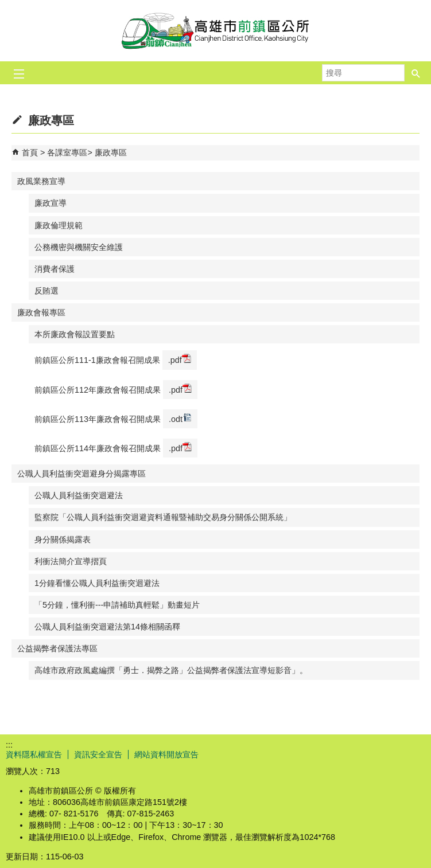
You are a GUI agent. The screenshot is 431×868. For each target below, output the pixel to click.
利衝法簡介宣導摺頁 (71, 561)
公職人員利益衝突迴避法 (79, 495)
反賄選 (46, 291)
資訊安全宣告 (98, 754)
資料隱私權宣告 (34, 754)
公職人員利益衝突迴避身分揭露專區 (81, 474)
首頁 (30, 153)
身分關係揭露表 (63, 539)
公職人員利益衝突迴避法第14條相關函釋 (107, 627)
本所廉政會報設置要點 (75, 334)
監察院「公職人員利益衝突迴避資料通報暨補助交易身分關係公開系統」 (163, 517)
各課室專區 (67, 153)
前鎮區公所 (216, 31)
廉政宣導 (51, 203)
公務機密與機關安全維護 (79, 247)
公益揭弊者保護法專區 (57, 648)
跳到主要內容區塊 (6, 6)
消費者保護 (55, 269)
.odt (180, 418)
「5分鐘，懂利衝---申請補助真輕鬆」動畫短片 (117, 605)
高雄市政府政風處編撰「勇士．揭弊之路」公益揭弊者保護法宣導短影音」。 (171, 670)
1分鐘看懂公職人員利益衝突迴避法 (97, 583)
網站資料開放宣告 (166, 754)
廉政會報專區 (41, 312)
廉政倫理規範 (59, 225)
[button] (416, 73)
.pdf (180, 359)
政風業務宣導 (41, 181)
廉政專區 (111, 153)
